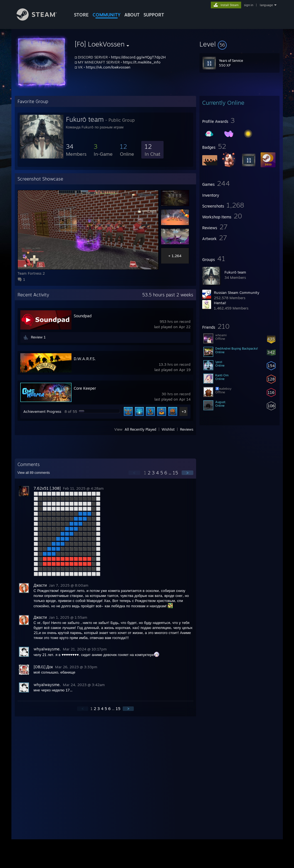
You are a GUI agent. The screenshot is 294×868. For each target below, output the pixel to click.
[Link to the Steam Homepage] (41, 19)
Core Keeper (85, 388)
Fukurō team (235, 272)
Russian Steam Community (237, 292)
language (266, 5)
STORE (81, 15)
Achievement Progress (42, 411)
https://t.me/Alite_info (142, 62)
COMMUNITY (107, 15)
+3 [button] (184, 411)
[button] (239, 44)
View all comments (34, 473)
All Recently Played (140, 429)
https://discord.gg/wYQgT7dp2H (138, 57)
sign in (249, 5)
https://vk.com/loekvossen (108, 67)
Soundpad (83, 316)
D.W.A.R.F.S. (85, 359)
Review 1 (38, 337)
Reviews (187, 429)
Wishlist (168, 429)
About (132, 15)
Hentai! (220, 303)
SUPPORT (154, 15)
